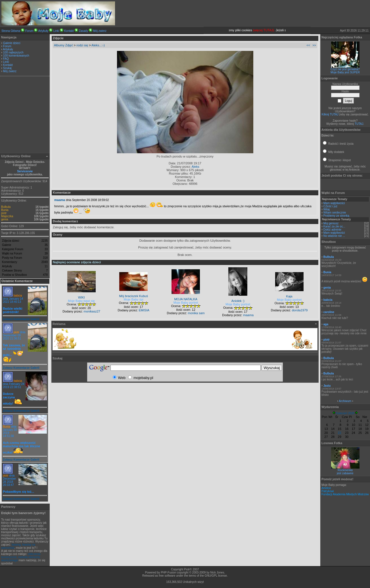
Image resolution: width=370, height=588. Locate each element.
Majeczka (7, 216)
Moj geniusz (331, 223)
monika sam (196, 313)
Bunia (5, 210)
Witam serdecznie (335, 213)
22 (340, 433)
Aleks (196, 167)
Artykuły (43, 31)
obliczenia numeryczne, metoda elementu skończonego (21, 557)
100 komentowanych (16, 56)
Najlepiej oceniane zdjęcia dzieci (77, 262)
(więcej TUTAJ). (276, 30)
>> (314, 45)
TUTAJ (359, 124)
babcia (18, 296)
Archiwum (345, 401)
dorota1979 (300, 310)
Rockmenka (345, 470)
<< (308, 45)
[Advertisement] (25, 115)
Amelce (326, 488)
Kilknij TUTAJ (330, 114)
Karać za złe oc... (334, 226)
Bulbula (6, 207)
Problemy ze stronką (336, 216)
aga (326, 324)
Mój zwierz (100, 31)
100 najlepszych (13, 52)
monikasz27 (92, 311)
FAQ (6, 59)
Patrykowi (328, 491)
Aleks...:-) (98, 45)
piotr (4, 213)
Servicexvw (25, 171)
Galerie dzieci (12, 43)
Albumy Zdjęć (63, 45)
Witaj (327, 209)
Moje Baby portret (186, 303)
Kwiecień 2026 (345, 413)
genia (5, 219)
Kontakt (69, 31)
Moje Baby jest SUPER (345, 72)
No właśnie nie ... (334, 236)
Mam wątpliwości (334, 203)
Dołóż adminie (332, 230)
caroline (329, 312)
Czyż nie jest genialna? (345, 69)
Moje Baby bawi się (81, 301)
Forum (29, 31)
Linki (56, 31)
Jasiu (327, 386)
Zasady (83, 31)
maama (60, 200)
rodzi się (82, 45)
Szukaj (7, 68)
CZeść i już (330, 206)
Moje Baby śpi (134, 299)
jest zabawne (345, 473)
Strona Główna (11, 31)
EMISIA (144, 310)
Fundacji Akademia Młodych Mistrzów (345, 494)
